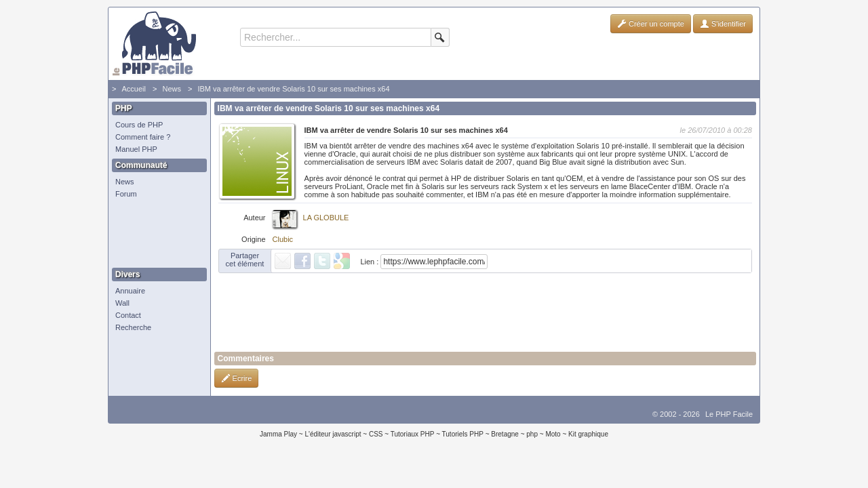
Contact (128, 315)
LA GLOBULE (326, 218)
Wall (122, 303)
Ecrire (237, 378)
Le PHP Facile (729, 414)
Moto (553, 434)
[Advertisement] (156, 234)
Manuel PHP (136, 149)
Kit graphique (588, 434)
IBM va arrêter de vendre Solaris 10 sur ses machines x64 (293, 89)
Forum (126, 194)
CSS (376, 434)
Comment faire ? (143, 137)
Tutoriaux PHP (413, 434)
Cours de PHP (139, 125)
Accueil (133, 89)
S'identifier (723, 24)
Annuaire (130, 291)
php (532, 434)
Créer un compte (651, 24)
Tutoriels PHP (463, 434)
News (172, 89)
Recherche (133, 327)
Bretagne (505, 434)
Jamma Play (278, 434)
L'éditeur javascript (333, 434)
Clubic (283, 239)
